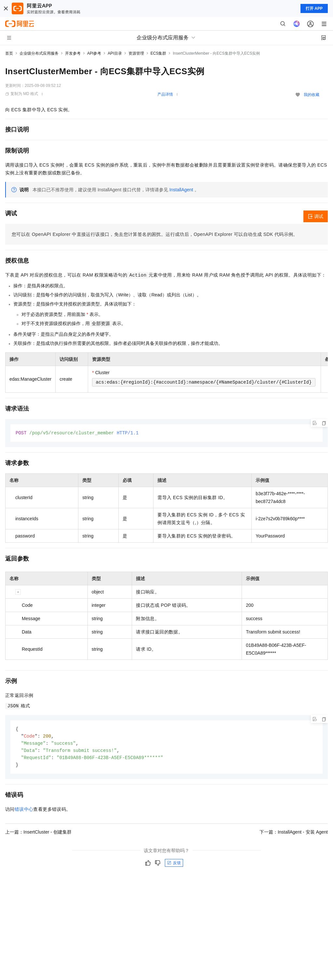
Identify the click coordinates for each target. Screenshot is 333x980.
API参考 (94, 53)
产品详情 (165, 94)
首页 (9, 53)
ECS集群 (159, 53)
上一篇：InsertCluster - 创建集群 (38, 834)
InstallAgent (181, 190)
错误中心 (24, 811)
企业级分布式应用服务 (39, 53)
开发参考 (73, 53)
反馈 (174, 865)
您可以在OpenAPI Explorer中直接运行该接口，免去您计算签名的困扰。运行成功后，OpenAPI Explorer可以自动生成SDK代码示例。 (155, 234)
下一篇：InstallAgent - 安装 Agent (294, 834)
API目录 (115, 53)
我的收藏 (312, 95)
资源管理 (136, 53)
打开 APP (314, 8)
